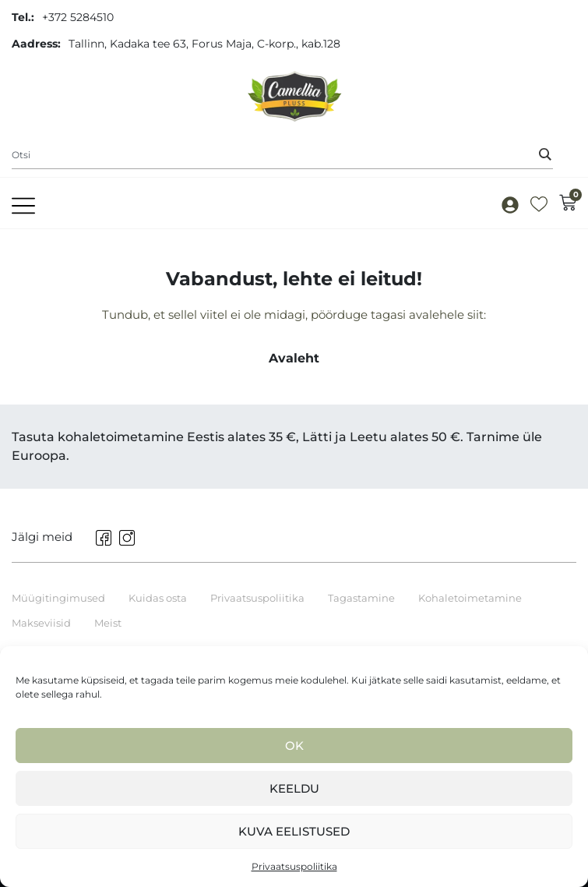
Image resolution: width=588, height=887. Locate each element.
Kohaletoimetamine (470, 598)
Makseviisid (41, 623)
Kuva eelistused (294, 831)
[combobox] (282, 155)
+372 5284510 (78, 17)
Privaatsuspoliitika (294, 866)
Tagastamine (361, 598)
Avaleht (294, 358)
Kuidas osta (158, 598)
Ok (294, 746)
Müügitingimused (58, 598)
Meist (108, 623)
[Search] (545, 154)
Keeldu (294, 788)
